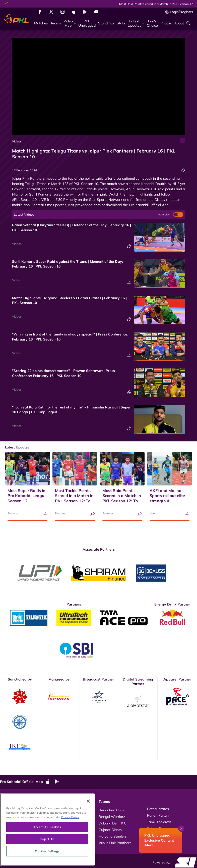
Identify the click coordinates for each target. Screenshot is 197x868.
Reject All (47, 853)
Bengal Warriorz (112, 817)
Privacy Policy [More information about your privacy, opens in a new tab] (70, 831)
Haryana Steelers (113, 836)
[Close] (88, 815)
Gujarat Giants (110, 830)
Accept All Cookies (47, 841)
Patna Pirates (158, 809)
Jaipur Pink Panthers (115, 843)
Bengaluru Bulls (111, 810)
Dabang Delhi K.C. (113, 823)
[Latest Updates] (136, 23)
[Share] (183, 170)
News (153, 513)
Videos (17, 141)
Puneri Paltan (158, 815)
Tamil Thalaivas (159, 822)
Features (13, 513)
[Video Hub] (70, 23)
